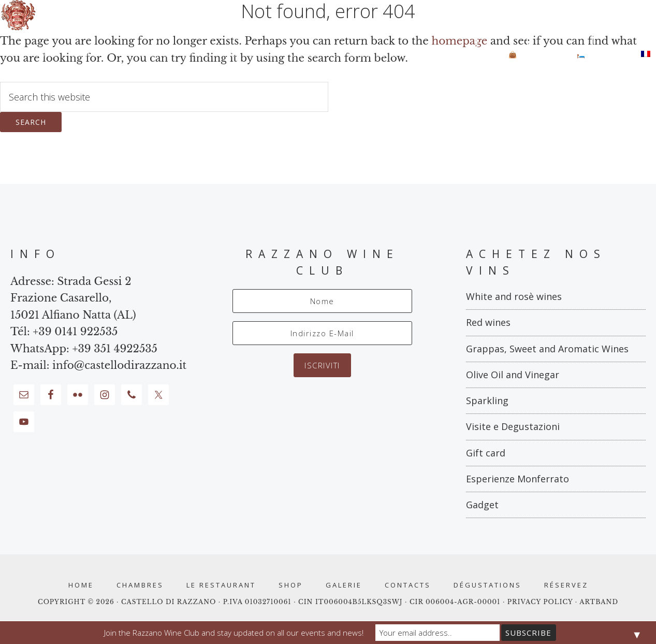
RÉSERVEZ (566, 585)
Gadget (482, 505)
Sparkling (487, 400)
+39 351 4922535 (115, 349)
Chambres (140, 585)
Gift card (486, 453)
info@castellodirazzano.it (119, 365)
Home (81, 585)
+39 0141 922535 (75, 332)
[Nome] (322, 301)
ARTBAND (599, 602)
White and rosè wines (514, 296)
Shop (291, 585)
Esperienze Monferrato (517, 479)
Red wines (488, 322)
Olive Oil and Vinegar (513, 375)
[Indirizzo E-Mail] (322, 333)
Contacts (408, 585)
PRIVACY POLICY (541, 602)
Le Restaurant (221, 585)
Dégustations (487, 585)
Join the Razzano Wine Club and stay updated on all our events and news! (234, 633)
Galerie (344, 585)
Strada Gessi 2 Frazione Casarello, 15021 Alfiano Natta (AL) (73, 298)
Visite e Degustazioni (513, 426)
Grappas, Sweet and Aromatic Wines (547, 349)
